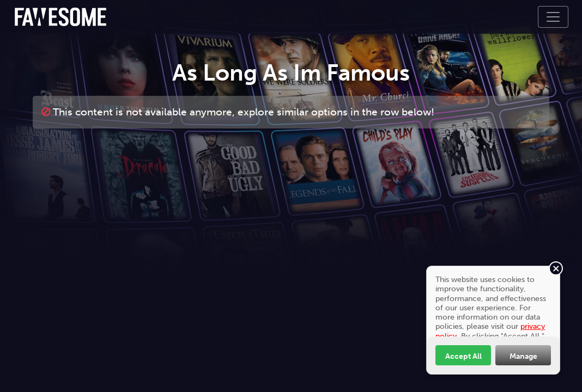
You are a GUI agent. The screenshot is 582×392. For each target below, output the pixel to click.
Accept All (463, 356)
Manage (523, 356)
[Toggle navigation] (553, 17)
